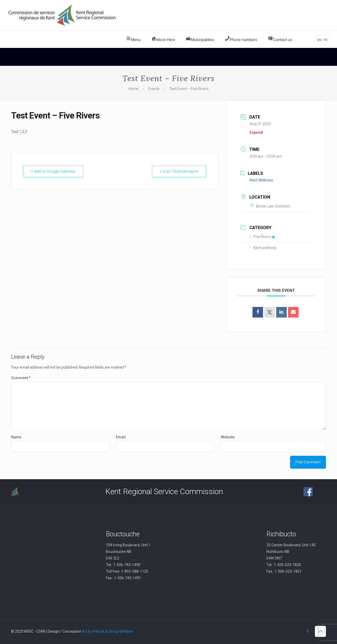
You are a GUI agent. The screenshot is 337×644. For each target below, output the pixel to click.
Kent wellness (263, 248)
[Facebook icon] (308, 631)
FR (326, 40)
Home (133, 89)
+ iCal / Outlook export (179, 171)
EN (319, 40)
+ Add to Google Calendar (53, 171)
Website (228, 437)
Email (121, 437)
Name (16, 437)
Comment (21, 378)
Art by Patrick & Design (101, 631)
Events (154, 89)
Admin (128, 631)
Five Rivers (262, 237)
